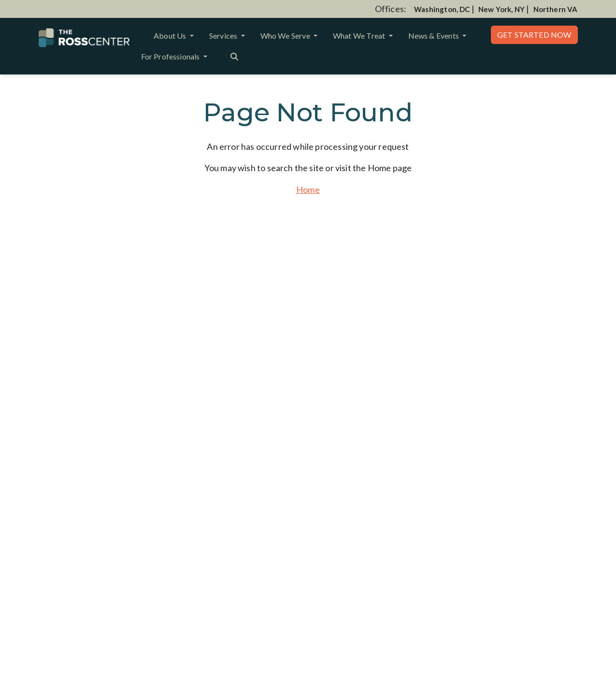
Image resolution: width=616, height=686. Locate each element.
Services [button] (224, 36)
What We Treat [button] (360, 36)
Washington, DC (442, 9)
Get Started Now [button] (534, 35)
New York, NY (501, 9)
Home (308, 190)
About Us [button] (171, 36)
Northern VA (556, 9)
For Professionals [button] (171, 56)
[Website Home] (84, 38)
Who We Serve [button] (286, 36)
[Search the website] (234, 56)
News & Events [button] (435, 36)
